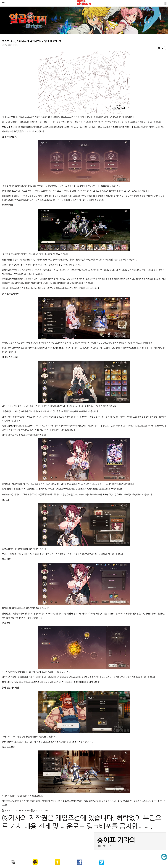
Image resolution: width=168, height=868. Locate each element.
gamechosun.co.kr (41, 810)
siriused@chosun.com (22, 810)
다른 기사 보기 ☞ (104, 846)
